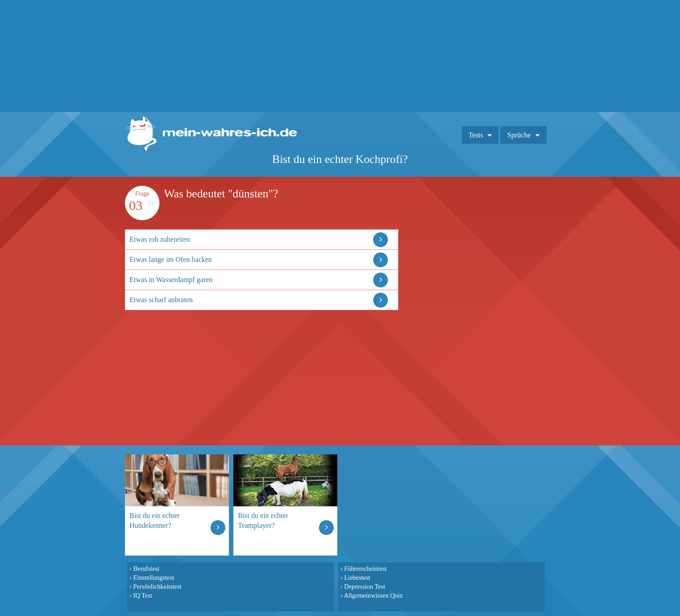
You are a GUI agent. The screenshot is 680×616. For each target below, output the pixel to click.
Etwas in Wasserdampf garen (171, 280)
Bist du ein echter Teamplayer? (263, 520)
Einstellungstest (153, 577)
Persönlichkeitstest (157, 586)
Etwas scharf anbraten (161, 300)
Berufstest (146, 569)
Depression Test (365, 586)
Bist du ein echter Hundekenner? (155, 520)
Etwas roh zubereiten (160, 239)
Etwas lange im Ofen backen (171, 259)
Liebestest (357, 577)
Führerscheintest (365, 569)
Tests (476, 135)
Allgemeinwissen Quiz (373, 595)
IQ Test (142, 595)
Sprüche (519, 135)
